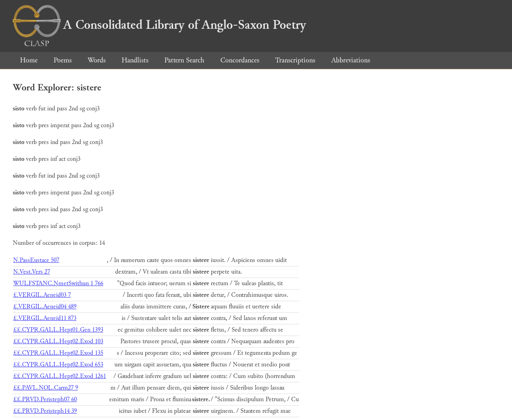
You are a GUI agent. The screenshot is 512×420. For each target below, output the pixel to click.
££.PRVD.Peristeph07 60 (45, 399)
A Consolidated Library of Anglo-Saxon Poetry (159, 25)
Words (97, 60)
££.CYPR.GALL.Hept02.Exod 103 (58, 341)
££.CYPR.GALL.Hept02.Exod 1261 (60, 376)
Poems (63, 60)
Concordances (240, 60)
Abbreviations (351, 60)
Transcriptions (295, 60)
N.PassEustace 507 (36, 260)
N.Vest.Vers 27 (32, 272)
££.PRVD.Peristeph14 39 (45, 411)
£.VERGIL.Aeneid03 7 (42, 295)
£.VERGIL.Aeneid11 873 (45, 318)
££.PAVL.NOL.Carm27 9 (46, 388)
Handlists (135, 60)
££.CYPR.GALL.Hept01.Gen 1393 (58, 330)
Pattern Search (184, 60)
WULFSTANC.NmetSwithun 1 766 (58, 283)
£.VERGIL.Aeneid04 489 (45, 307)
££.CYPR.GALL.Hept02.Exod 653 (58, 365)
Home (29, 60)
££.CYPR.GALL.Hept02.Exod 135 (58, 353)
